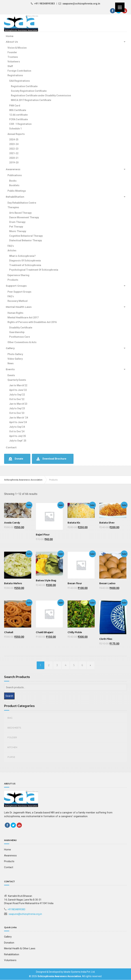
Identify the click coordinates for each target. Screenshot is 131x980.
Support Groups (16, 286)
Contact (11, 447)
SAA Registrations (20, 81)
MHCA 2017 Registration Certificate (31, 100)
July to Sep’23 (17, 408)
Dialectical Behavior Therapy (26, 240)
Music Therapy (18, 231)
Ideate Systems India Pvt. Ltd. (79, 972)
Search (9, 696)
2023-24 (14, 144)
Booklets (14, 185)
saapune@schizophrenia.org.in (25, 914)
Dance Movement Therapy (24, 217)
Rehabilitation (15, 197)
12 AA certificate (18, 115)
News (11, 363)
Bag (10, 718)
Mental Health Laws (19, 307)
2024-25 (14, 139)
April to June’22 (18, 390)
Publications (15, 175)
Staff (10, 66)
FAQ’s (11, 246)
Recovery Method (17, 301)
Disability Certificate (21, 328)
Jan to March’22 (18, 385)
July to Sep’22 (17, 395)
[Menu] (120, 7)
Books (13, 181)
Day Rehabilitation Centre (22, 203)
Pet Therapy (16, 227)
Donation (9, 943)
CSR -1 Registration (20, 124)
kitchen (12, 747)
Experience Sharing (18, 275)
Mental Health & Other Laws (20, 948)
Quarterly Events (17, 380)
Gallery (10, 348)
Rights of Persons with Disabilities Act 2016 (32, 322)
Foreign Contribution (19, 71)
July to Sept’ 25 (18, 441)
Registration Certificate (24, 86)
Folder (12, 737)
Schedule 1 (15, 129)
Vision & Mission (17, 48)
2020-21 (14, 158)
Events (10, 369)
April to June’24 (18, 422)
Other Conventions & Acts (22, 342)
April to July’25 (18, 436)
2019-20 (14, 163)
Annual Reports (16, 134)
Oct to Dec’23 (17, 413)
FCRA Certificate (19, 119)
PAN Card (15, 106)
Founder (12, 52)
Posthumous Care (20, 337)
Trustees (13, 57)
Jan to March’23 (18, 404)
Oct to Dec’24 (17, 431)
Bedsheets (14, 728)
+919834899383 (16, 909)
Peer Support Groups (19, 292)
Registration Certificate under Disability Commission (41, 95)
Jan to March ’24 (19, 418)
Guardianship (17, 332)
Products (13, 280)
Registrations (15, 75)
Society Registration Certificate (29, 91)
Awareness (13, 169)
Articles (12, 250)
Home (10, 36)
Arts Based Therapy (20, 213)
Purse (11, 757)
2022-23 (14, 149)
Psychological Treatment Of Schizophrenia (34, 270)
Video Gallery (15, 359)
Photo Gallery (15, 354)
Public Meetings (17, 191)
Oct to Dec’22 (17, 399)
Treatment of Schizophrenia (25, 265)
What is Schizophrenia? (22, 256)
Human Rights (15, 313)
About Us (12, 42)
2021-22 (14, 153)
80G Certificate (18, 110)
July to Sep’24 (17, 427)
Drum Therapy (17, 222)
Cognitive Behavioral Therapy (26, 236)
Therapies (13, 207)
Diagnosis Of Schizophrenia (25, 261)
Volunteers (14, 62)
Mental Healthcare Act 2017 (23, 318)
